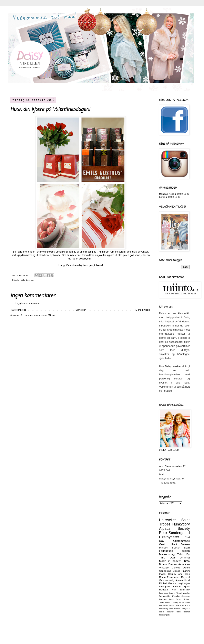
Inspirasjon (184, 583)
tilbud (187, 580)
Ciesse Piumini (181, 571)
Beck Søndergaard (174, 533)
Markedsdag (167, 554)
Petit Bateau (181, 544)
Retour (178, 612)
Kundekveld (164, 606)
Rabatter (170, 612)
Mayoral (185, 577)
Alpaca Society (174, 529)
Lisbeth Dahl (181, 606)
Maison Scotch (170, 548)
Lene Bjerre (175, 599)
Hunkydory (181, 524)
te (169, 615)
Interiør (177, 587)
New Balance (175, 609)
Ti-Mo (181, 554)
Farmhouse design (174, 551)
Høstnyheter (169, 537)
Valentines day (28, 280)
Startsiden (81, 310)
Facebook (163, 593)
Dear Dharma (180, 558)
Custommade (181, 541)
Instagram (165, 587)
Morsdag (176, 596)
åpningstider (165, 596)
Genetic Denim (181, 568)
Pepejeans (186, 609)
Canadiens (165, 571)
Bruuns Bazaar (168, 564)
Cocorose (186, 596)
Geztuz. (169, 602)
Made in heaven (170, 561)
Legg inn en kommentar (28, 303)
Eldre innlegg (143, 310)
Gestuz (163, 544)
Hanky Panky (178, 602)
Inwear (163, 574)
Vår (174, 590)
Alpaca (179, 580)
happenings (163, 615)
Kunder (172, 593)
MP (188, 606)
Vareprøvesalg (167, 580)
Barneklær (185, 590)
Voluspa (172, 583)
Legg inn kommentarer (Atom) (39, 315)
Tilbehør (187, 612)
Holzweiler (167, 520)
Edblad (163, 583)
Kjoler (187, 587)
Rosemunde (173, 577)
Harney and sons (179, 574)
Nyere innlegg (19, 310)
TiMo (187, 561)
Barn (187, 548)
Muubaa (164, 590)
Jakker (187, 602)
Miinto (162, 577)
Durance (163, 599)
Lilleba (172, 606)
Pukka (162, 612)
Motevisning (164, 609)
